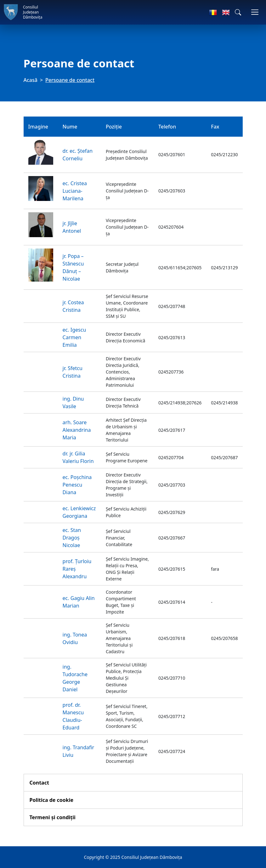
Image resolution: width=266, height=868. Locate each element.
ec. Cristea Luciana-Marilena (75, 191)
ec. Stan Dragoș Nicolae (72, 538)
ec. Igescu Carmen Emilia (74, 337)
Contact (39, 783)
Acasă (31, 80)
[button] (238, 12)
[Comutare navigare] (255, 12)
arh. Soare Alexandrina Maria (77, 430)
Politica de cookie (52, 800)
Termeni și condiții (53, 817)
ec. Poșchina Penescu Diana (77, 485)
